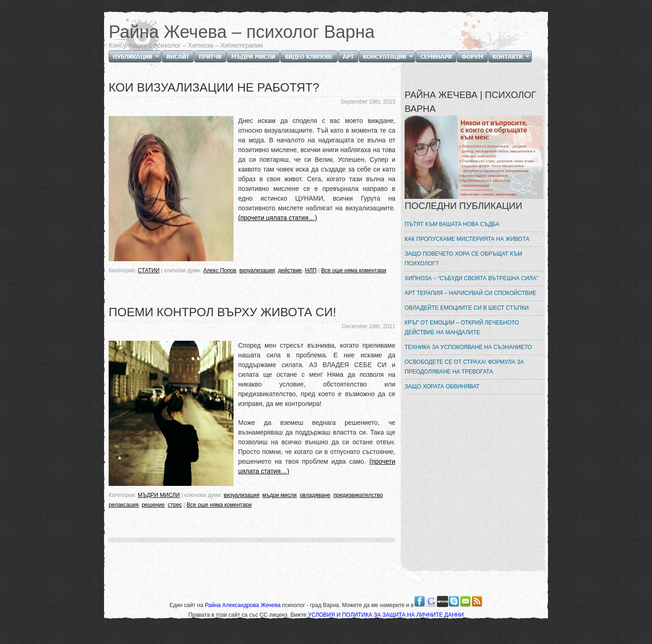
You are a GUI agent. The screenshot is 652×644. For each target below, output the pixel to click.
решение (153, 505)
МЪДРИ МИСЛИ (159, 495)
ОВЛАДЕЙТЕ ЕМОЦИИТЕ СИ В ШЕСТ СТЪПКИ (467, 308)
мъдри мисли (279, 495)
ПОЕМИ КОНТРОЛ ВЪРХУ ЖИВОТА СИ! (222, 312)
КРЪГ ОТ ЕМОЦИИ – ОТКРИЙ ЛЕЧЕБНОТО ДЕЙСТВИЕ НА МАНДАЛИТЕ (462, 328)
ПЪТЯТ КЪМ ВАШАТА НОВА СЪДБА (452, 224)
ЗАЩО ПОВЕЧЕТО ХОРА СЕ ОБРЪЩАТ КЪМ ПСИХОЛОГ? (463, 259)
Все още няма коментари (354, 270)
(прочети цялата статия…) (278, 218)
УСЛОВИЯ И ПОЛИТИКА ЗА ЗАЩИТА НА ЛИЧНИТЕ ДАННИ (386, 615)
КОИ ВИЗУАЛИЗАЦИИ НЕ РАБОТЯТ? (214, 87)
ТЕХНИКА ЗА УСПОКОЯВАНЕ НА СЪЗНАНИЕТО (468, 347)
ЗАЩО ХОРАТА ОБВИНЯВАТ (442, 386)
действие (290, 270)
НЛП (311, 270)
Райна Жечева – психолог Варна (242, 32)
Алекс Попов (220, 270)
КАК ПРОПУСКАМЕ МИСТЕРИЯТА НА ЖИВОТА (467, 239)
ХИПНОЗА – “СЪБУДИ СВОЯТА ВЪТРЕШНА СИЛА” (471, 278)
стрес (175, 505)
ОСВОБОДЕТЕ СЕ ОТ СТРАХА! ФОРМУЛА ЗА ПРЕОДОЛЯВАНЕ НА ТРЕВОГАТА (464, 367)
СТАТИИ (149, 270)
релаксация (124, 505)
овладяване (315, 495)
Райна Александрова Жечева (243, 605)
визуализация (257, 270)
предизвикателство (358, 495)
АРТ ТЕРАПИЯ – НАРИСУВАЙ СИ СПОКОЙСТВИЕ (471, 293)
